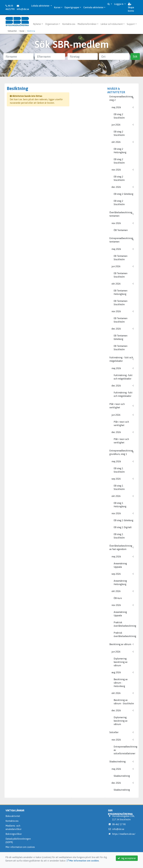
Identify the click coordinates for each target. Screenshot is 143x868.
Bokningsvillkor (14, 834)
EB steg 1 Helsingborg (120, 505)
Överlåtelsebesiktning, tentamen (121, 214)
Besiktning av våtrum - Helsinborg (121, 683)
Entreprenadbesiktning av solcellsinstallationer (125, 750)
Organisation (52, 24)
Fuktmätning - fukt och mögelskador (121, 359)
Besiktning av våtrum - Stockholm (124, 702)
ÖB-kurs (118, 598)
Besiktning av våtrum (120, 644)
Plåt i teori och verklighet (117, 406)
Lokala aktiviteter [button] (41, 6)
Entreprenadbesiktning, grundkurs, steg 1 (121, 452)
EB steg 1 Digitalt (123, 527)
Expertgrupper (72, 7)
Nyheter (37, 24)
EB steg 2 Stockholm (119, 116)
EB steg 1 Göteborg (124, 520)
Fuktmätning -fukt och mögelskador (123, 377)
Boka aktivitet (13, 816)
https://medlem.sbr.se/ (124, 834)
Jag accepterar (127, 858)
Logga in (119, 4)
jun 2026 (116, 125)
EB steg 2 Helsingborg (120, 151)
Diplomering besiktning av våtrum (121, 662)
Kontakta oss (69, 24)
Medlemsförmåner (87, 24)
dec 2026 (116, 187)
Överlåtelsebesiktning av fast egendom (121, 547)
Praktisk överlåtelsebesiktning (125, 624)
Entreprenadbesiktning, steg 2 (121, 98)
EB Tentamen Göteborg (121, 337)
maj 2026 (116, 107)
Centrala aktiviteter (93, 7)
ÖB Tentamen (121, 230)
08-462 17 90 (119, 824)
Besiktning (31, 31)
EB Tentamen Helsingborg (121, 292)
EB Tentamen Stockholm (121, 258)
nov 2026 (116, 170)
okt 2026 (116, 142)
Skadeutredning (118, 762)
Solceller (114, 732)
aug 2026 (116, 672)
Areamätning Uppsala (120, 565)
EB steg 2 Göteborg (124, 194)
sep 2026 (116, 479)
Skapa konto (131, 8)
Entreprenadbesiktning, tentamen (121, 240)
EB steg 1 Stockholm (119, 470)
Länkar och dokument (112, 24)
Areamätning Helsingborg (120, 582)
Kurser (57, 7)
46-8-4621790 (10, 7)
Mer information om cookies (20, 847)
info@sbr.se (23, 7)
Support (131, 24)
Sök (135, 56)
